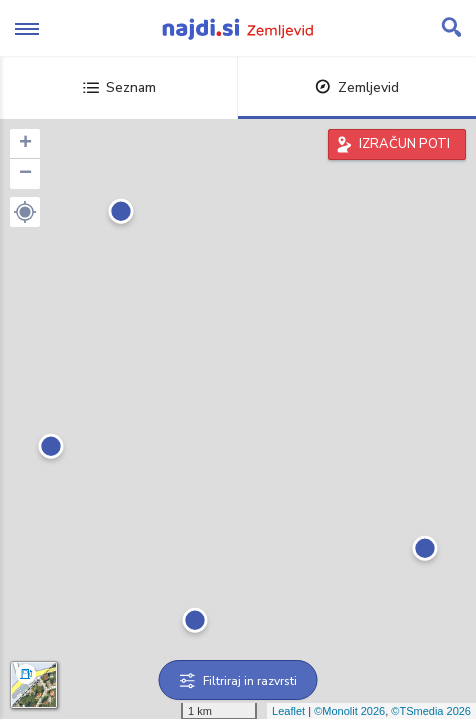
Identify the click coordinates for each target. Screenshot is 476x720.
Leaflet (288, 711)
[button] (25, 212)
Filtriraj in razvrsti (238, 681)
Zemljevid (357, 87)
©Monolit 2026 (349, 711)
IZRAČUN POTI (404, 144)
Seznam (119, 87)
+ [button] (25, 144)
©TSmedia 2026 (431, 711)
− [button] (25, 174)
